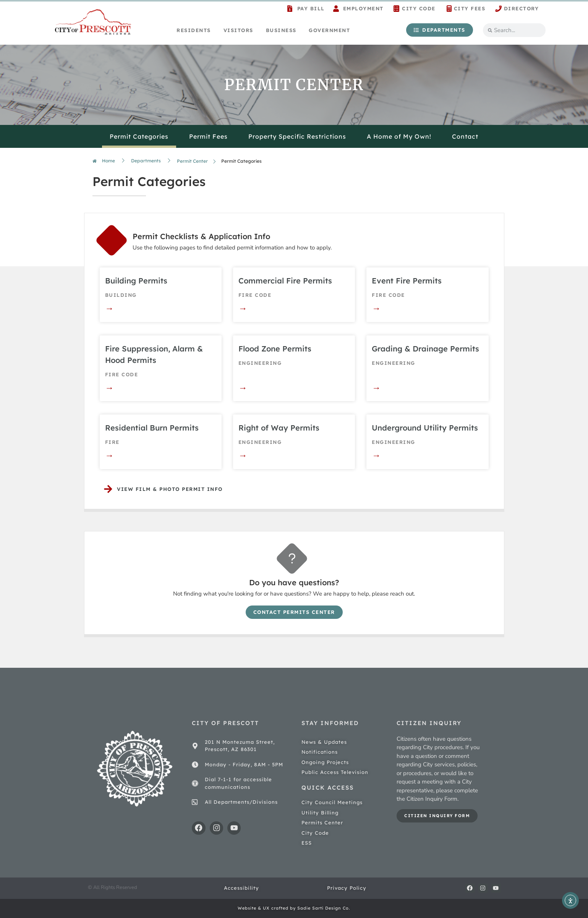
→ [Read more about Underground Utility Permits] (376, 455)
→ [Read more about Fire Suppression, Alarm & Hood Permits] (109, 388)
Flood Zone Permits (275, 349)
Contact (465, 136)
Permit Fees (208, 136)
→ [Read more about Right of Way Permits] (243, 455)
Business (281, 30)
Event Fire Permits (407, 281)
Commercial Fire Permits (285, 281)
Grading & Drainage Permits (425, 349)
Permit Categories (139, 136)
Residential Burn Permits (152, 428)
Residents (194, 30)
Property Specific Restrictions (297, 136)
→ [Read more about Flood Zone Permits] (243, 388)
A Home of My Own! (399, 136)
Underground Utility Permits (425, 428)
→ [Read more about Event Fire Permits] (376, 308)
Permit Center (192, 161)
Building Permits (136, 281)
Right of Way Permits (279, 428)
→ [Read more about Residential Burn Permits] (109, 455)
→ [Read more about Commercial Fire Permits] (243, 308)
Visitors (238, 30)
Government (329, 30)
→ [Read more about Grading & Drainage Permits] (376, 388)
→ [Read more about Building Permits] (109, 308)
